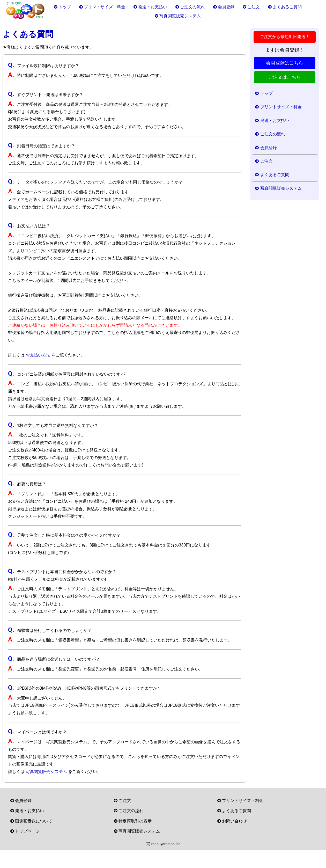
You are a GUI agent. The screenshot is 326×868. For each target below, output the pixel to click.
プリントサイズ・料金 (105, 7)
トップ (65, 7)
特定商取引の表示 (135, 821)
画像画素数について (34, 821)
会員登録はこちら (285, 63)
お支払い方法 (38, 355)
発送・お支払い (153, 7)
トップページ (27, 831)
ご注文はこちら (285, 77)
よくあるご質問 (287, 7)
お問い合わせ (234, 821)
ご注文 (254, 7)
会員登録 (226, 7)
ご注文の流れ (192, 7)
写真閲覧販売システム (180, 16)
